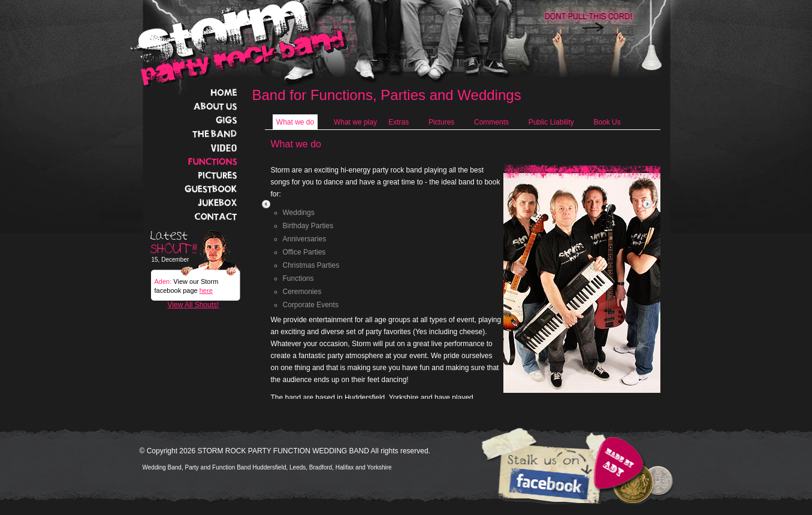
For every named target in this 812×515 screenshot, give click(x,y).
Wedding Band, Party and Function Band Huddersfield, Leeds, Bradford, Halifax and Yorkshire (267, 467)
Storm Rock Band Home (239, 43)
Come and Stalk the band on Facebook (547, 485)
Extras (399, 122)
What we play (355, 122)
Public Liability (551, 122)
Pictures (441, 122)
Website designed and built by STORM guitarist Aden (616, 464)
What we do (295, 122)
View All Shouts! (194, 305)
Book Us (607, 122)
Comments (491, 122)
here (206, 290)
